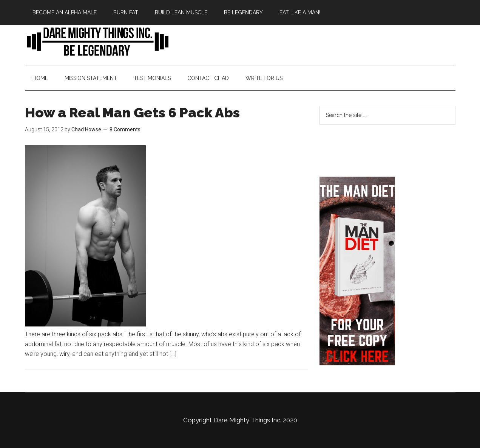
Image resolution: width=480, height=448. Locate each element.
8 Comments (125, 129)
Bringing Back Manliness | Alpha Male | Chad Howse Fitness (97, 41)
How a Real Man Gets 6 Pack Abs (132, 112)
